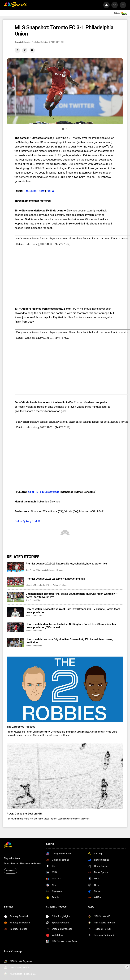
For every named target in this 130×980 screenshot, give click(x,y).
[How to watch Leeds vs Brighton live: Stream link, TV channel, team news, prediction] (15, 642)
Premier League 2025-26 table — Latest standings (55, 579)
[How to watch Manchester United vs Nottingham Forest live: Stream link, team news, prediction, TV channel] (15, 627)
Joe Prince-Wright (34, 570)
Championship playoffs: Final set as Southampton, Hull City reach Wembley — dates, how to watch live (72, 595)
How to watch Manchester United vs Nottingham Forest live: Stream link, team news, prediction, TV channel (72, 626)
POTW (50, 191)
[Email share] (32, 50)
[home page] (15, 5)
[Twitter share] (25, 50)
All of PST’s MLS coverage (44, 492)
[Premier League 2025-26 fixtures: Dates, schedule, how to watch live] (15, 567)
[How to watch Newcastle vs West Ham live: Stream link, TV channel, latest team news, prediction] (15, 612)
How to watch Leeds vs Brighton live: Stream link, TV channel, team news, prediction (69, 641)
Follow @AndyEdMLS (27, 521)
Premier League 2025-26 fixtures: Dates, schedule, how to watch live (66, 564)
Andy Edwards (24, 42)
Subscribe (11, 871)
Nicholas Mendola (34, 585)
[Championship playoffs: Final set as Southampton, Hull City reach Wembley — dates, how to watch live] (15, 597)
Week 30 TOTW (35, 191)
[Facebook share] (17, 50)
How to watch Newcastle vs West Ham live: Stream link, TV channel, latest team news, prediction (73, 611)
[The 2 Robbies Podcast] (65, 689)
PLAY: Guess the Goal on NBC (25, 814)
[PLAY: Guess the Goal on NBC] (65, 776)
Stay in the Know (12, 858)
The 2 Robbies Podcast (21, 727)
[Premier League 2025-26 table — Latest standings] (15, 582)
